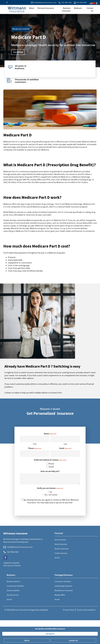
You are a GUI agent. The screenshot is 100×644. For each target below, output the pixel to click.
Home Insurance (61, 544)
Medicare (78, 8)
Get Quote (50, 634)
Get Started (18, 52)
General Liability (13, 590)
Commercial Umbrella (15, 586)
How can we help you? (50, 471)
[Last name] (65, 439)
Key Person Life (13, 595)
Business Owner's (13, 581)
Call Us (27, 640)
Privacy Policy (69, 610)
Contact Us (90, 9)
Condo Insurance (61, 553)
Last (65, 444)
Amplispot (44, 610)
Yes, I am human (51, 495)
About (32, 8)
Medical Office (60, 595)
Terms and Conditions (86, 610)
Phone (35, 448)
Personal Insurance (46, 8)
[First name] (35, 439)
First (35, 444)
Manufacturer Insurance (64, 590)
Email (65, 448)
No (51, 492)
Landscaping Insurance (63, 586)
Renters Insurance (62, 549)
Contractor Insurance (63, 581)
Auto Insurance (60, 540)
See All (57, 558)
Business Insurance (66, 9)
